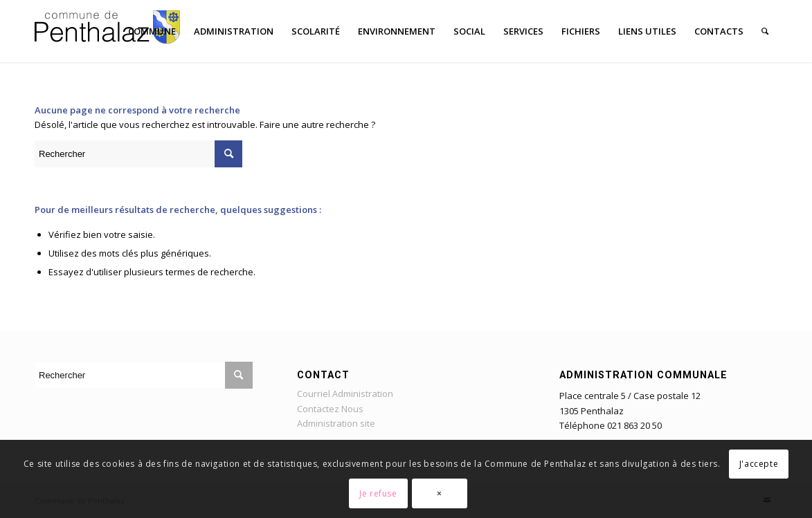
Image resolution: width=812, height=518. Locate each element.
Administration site (336, 423)
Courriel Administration (345, 394)
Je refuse (378, 493)
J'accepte (759, 464)
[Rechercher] (765, 31)
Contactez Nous (330, 409)
